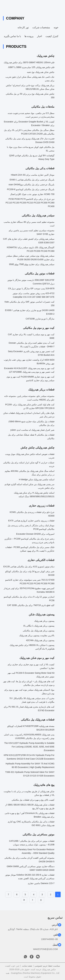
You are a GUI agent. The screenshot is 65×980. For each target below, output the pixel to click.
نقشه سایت (27, 966)
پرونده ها (29, 36)
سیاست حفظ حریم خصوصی (47, 966)
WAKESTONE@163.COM (45, 949)
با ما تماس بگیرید (12, 36)
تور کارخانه (23, 27)
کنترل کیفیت (52, 36)
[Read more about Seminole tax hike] (32, 900)
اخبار (39, 36)
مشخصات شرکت (41, 27)
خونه (56, 27)
